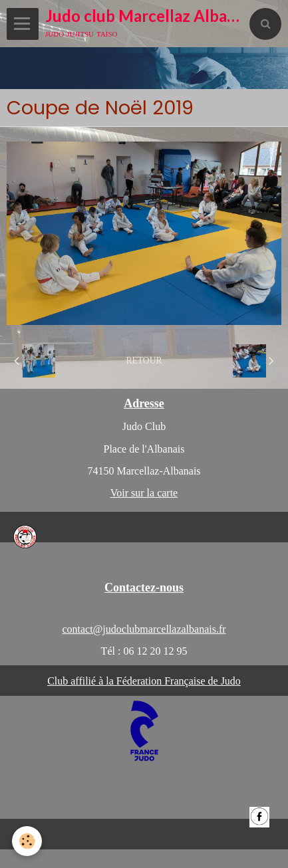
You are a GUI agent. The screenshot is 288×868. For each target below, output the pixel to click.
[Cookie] (27, 841)
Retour (144, 361)
